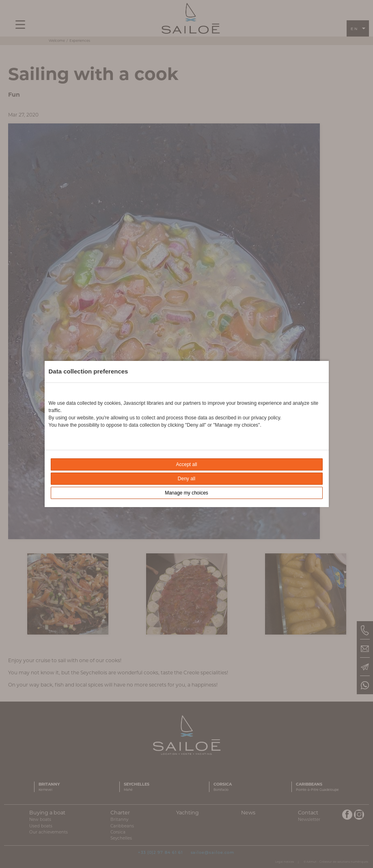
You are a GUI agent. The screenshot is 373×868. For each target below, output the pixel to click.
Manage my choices (186, 493)
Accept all (186, 464)
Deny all (186, 479)
